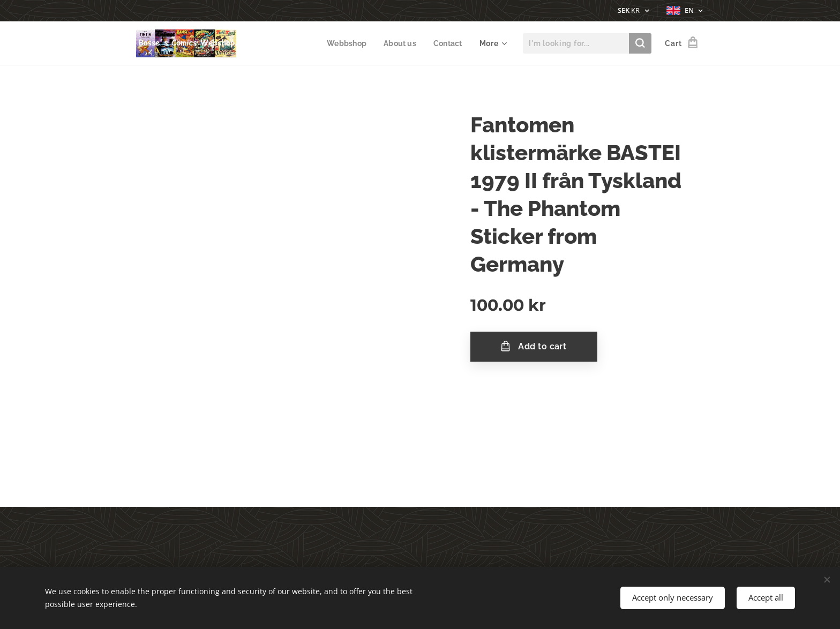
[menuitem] (345, 43)
